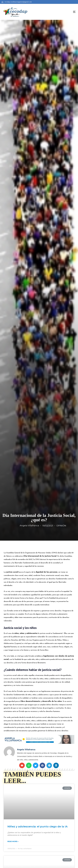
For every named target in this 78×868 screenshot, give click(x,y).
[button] (22, 765)
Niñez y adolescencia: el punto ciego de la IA (38, 826)
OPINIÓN (61, 526)
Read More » (13, 841)
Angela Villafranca (29, 526)
